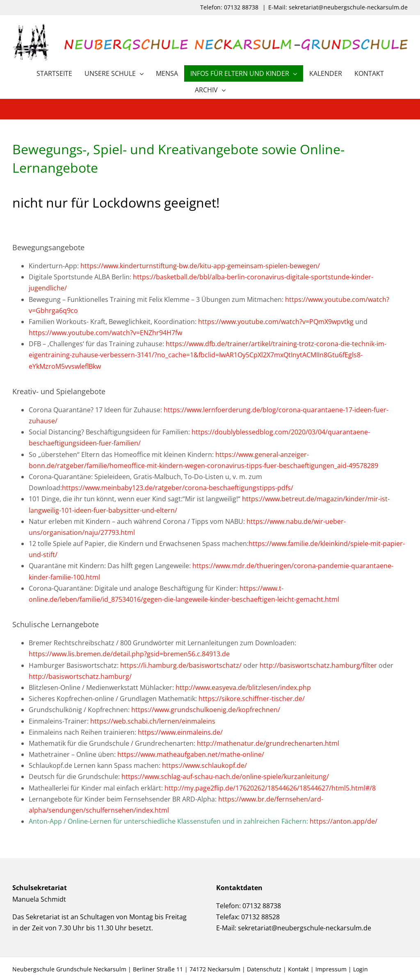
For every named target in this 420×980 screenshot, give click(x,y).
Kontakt (298, 969)
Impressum (331, 969)
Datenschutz (264, 969)
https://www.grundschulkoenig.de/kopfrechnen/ (206, 710)
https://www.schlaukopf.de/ (204, 765)
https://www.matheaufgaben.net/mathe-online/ (191, 754)
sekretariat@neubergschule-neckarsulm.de (305, 928)
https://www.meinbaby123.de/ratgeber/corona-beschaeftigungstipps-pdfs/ (178, 488)
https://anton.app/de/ (344, 821)
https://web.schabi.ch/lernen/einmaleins (153, 721)
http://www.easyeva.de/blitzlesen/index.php (243, 688)
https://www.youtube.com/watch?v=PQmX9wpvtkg (276, 322)
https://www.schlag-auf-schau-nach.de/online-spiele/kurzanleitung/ (225, 777)
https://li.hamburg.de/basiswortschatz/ (181, 665)
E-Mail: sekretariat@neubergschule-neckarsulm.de (338, 7)
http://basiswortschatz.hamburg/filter (318, 665)
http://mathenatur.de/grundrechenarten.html (268, 743)
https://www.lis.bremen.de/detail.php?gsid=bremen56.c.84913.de (129, 654)
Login (361, 969)
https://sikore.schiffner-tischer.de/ (252, 699)
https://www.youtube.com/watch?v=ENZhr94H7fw (105, 333)
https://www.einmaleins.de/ (180, 732)
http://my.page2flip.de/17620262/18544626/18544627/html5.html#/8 (270, 788)
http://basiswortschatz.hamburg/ (80, 676)
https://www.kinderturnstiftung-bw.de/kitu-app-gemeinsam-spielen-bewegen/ (200, 266)
